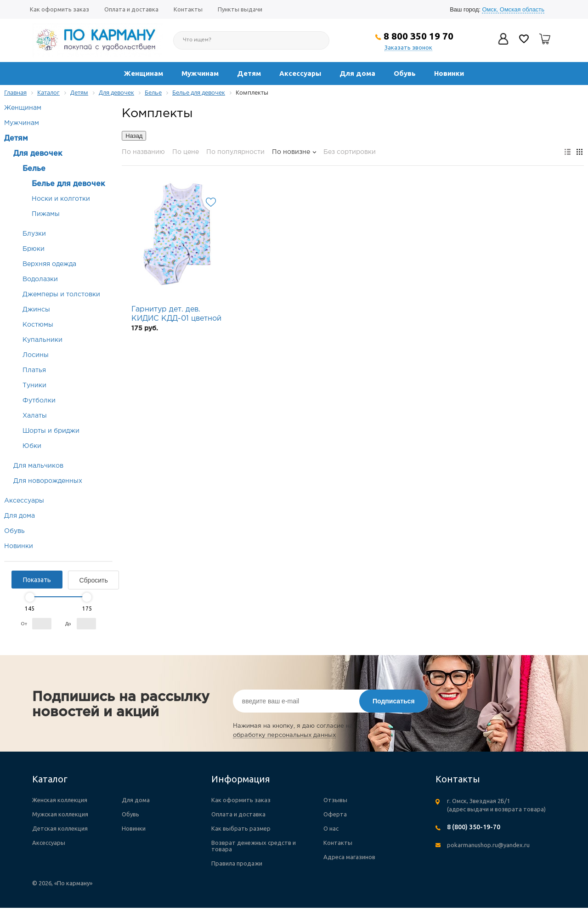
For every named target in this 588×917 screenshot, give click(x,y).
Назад (134, 136)
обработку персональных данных (284, 735)
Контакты (188, 9)
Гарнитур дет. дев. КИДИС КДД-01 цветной (176, 314)
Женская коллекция (60, 800)
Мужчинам (200, 73)
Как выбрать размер (241, 828)
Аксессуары (300, 73)
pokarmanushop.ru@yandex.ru (488, 845)
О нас (331, 828)
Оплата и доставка (131, 9)
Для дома (357, 73)
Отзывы (335, 800)
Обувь (405, 73)
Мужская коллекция (60, 814)
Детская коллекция (60, 828)
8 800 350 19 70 (418, 36)
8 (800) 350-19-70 (474, 827)
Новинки (449, 73)
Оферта (335, 814)
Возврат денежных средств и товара (254, 846)
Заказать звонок (408, 47)
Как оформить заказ (59, 9)
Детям (249, 73)
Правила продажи (237, 863)
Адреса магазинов (349, 857)
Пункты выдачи (240, 9)
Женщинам (144, 73)
